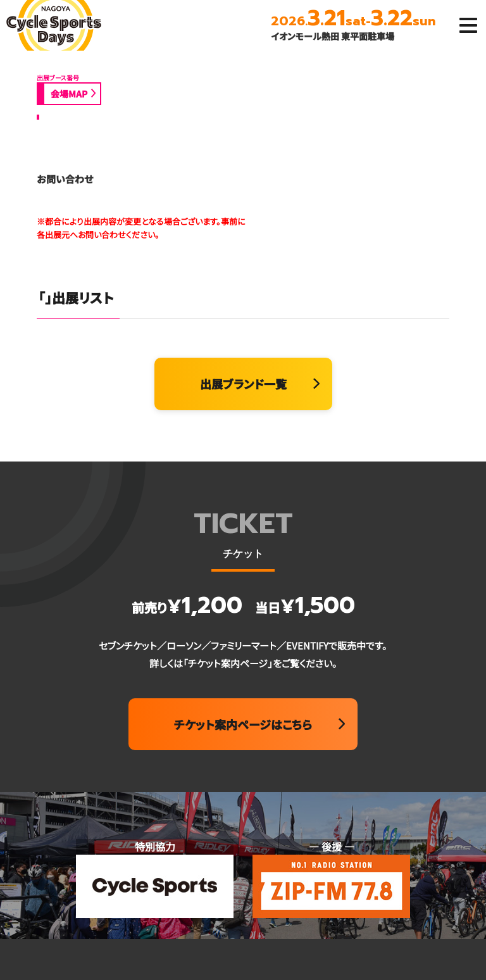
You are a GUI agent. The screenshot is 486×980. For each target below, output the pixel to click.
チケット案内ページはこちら (243, 724)
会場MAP (69, 94)
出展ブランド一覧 (243, 384)
